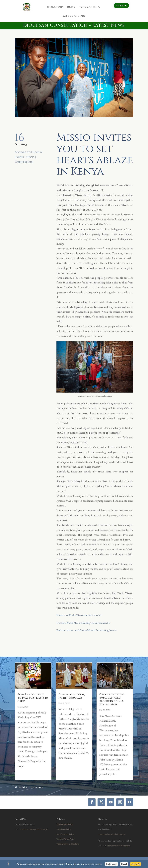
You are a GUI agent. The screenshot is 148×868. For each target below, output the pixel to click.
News (71, 7)
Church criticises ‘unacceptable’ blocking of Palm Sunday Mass (112, 700)
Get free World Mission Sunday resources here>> (83, 623)
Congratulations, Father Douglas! (72, 696)
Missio (30, 157)
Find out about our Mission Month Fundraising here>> (87, 630)
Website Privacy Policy (65, 839)
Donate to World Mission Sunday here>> (79, 615)
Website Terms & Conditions (68, 844)
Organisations (24, 162)
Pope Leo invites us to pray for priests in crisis (33, 698)
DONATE (121, 6)
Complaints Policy (64, 829)
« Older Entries (29, 787)
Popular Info (90, 7)
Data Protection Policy (65, 834)
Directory (56, 7)
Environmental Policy (65, 824)
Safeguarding (74, 16)
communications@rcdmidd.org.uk (34, 829)
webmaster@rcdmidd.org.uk (118, 846)
